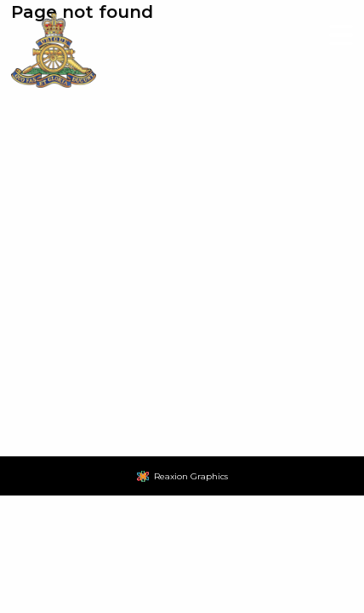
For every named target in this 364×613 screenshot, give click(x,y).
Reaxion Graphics (191, 476)
